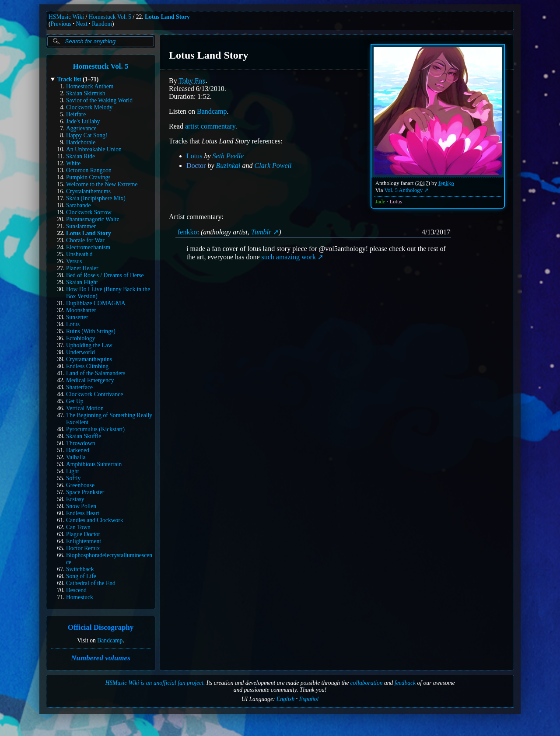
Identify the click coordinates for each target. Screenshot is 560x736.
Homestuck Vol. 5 (110, 17)
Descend (76, 590)
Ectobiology (80, 338)
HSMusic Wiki (66, 17)
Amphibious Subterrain (94, 464)
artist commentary (210, 126)
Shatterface (79, 387)
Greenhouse (80, 485)
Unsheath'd (79, 254)
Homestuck (80, 597)
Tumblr (261, 232)
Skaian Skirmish (86, 93)
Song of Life (81, 576)
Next (81, 24)
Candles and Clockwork (95, 520)
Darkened (78, 450)
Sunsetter (77, 317)
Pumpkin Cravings (88, 177)
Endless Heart (83, 513)
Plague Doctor (83, 534)
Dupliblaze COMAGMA (96, 303)
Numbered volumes (101, 658)
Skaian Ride (80, 156)
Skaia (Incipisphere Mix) (96, 198)
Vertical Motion (85, 408)
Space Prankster (85, 492)
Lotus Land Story (167, 17)
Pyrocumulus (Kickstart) (95, 429)
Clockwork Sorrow (89, 212)
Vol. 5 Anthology (404, 190)
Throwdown (80, 443)
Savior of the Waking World (99, 100)
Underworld (80, 352)
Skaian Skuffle (84, 436)
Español (309, 699)
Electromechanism (88, 247)
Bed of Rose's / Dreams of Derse (105, 275)
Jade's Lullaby (83, 121)
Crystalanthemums (88, 191)
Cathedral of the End (91, 583)
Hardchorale (81, 142)
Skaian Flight (82, 282)
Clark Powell (273, 166)
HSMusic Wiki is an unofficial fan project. (155, 683)
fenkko (446, 183)
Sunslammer (81, 226)
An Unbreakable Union (94, 149)
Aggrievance (81, 128)
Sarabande (79, 205)
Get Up (75, 401)
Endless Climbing (87, 366)
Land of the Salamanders (96, 373)
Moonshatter (81, 310)
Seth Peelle (228, 156)
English (286, 699)
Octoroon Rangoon (89, 170)
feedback (405, 683)
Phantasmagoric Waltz (93, 219)
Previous (61, 24)
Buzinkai (228, 166)
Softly (73, 478)
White (73, 163)
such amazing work (288, 257)
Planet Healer (82, 268)
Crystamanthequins (89, 359)
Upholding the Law (89, 345)
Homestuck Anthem (90, 86)
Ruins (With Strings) (91, 331)
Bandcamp (110, 640)
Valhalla (76, 457)
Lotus (73, 324)
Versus (74, 261)
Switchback (80, 569)
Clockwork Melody (89, 107)
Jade (380, 202)
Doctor (196, 166)
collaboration (367, 683)
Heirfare (76, 114)
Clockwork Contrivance (94, 394)
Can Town (78, 527)
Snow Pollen (81, 506)
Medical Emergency (90, 380)
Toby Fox (192, 81)
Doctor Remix (83, 548)
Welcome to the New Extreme (102, 184)
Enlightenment (84, 541)
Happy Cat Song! (87, 135)
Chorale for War (85, 240)
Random (102, 24)
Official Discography (101, 628)
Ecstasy (75, 499)
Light (72, 471)
